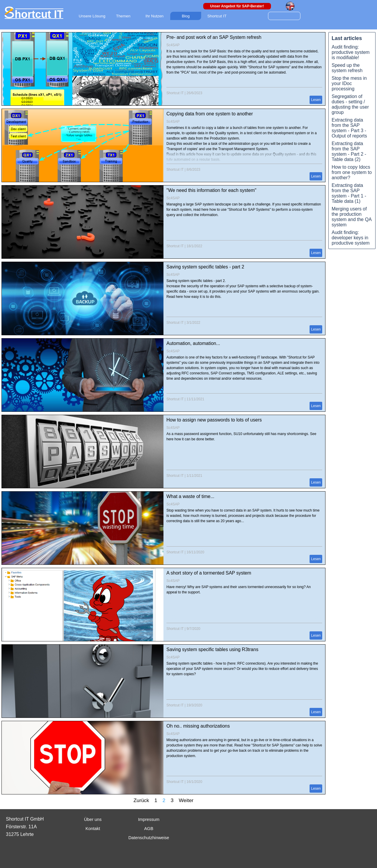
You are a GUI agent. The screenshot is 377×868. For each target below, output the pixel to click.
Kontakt (93, 829)
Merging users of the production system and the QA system (352, 217)
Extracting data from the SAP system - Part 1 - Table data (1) (349, 193)
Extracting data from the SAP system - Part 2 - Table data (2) (349, 151)
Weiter (186, 800)
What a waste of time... (190, 496)
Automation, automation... (193, 343)
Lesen (316, 100)
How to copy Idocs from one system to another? (352, 172)
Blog (186, 16)
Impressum (149, 819)
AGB (149, 829)
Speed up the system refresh (347, 68)
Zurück (141, 800)
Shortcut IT (175, 93)
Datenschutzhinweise (149, 838)
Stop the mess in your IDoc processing (349, 83)
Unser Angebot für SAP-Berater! (237, 6)
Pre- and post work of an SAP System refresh (214, 37)
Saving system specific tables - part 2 (205, 267)
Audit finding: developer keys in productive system (351, 238)
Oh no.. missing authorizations (198, 726)
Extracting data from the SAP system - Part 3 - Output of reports (349, 128)
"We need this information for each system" (211, 190)
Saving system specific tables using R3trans (212, 649)
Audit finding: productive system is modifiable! (351, 52)
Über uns (93, 819)
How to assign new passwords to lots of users (214, 420)
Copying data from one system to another (210, 114)
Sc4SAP (173, 45)
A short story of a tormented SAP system (209, 573)
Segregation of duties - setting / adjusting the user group (350, 104)
